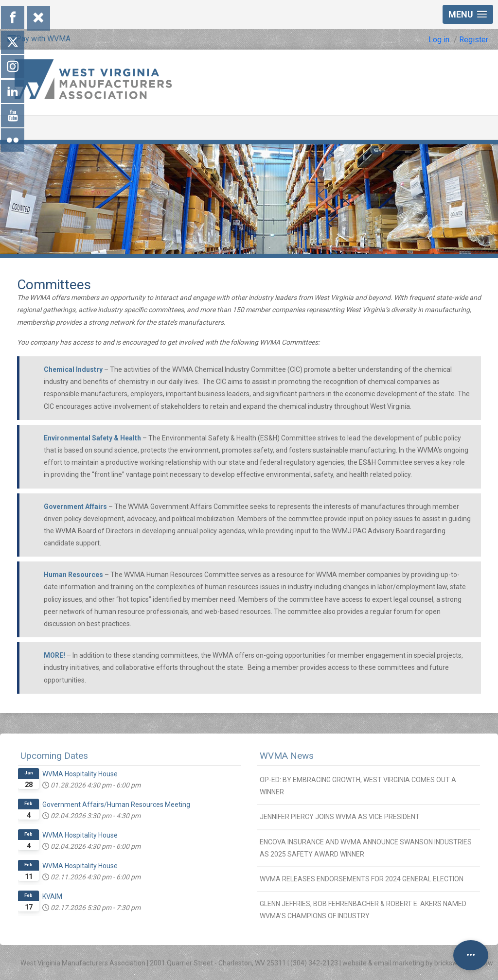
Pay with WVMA (39, 39)
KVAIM (52, 896)
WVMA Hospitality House (80, 774)
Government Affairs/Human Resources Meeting (116, 805)
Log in (440, 40)
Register (474, 40)
